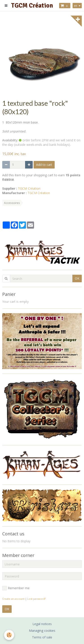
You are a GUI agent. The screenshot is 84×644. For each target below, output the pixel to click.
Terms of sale (42, 637)
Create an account (13, 599)
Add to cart (44, 165)
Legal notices (42, 624)
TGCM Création (29, 188)
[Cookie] (9, 635)
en (75, 6)
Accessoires (12, 203)
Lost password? (37, 599)
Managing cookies (42, 631)
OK (77, 278)
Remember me (16, 588)
